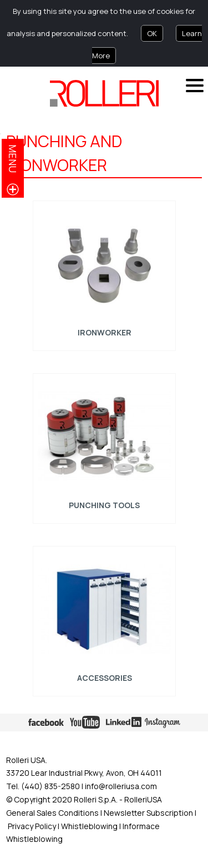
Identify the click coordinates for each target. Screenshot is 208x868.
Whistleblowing (90, 826)
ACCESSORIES (104, 678)
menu (13, 159)
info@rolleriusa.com (121, 786)
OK (152, 33)
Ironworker (104, 332)
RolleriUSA (143, 799)
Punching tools (104, 505)
